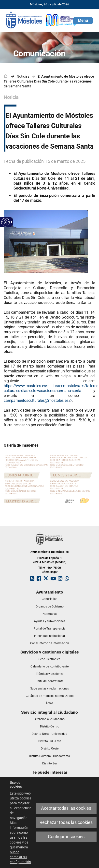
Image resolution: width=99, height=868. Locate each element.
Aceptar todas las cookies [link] (66, 808)
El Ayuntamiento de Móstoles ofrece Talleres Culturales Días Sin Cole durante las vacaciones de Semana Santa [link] (49, 81)
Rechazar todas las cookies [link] (66, 822)
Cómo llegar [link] (50, 572)
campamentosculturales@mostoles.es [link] (38, 400)
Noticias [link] (23, 76)
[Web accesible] (6, 222)
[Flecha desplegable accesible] (11, 222)
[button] (83, 21)
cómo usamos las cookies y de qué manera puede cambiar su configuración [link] (20, 847)
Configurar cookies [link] (66, 837)
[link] (42, 20)
